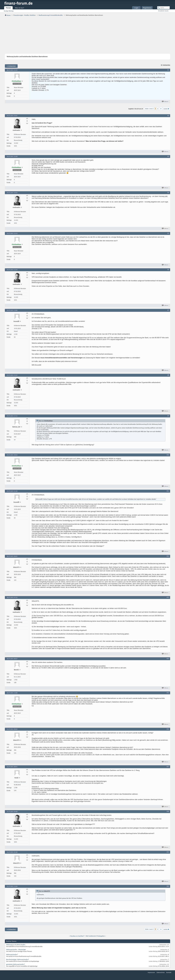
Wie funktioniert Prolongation (95, 936)
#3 (168, 156)
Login (136, 8)
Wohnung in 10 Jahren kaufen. (16, 945)
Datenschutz (161, 972)
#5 (168, 233)
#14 (168, 659)
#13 (168, 597)
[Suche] (163, 8)
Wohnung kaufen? (12, 954)
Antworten (11, 66)
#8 (168, 375)
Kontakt (169, 972)
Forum (8, 8)
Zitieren (165, 102)
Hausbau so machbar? (77, 936)
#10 (168, 455)
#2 (168, 116)
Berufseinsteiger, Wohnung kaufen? (18, 959)
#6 (168, 270)
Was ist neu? (20, 8)
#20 (168, 886)
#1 (168, 70)
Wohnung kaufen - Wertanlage (16, 949)
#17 (168, 767)
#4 (168, 193)
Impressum (151, 972)
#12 (168, 556)
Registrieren (147, 8)
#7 (168, 310)
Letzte (166, 109)
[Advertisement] (87, 35)
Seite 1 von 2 (149, 109)
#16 (168, 729)
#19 (168, 852)
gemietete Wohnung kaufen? (15, 964)
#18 (168, 811)
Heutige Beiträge (9, 11)
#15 (168, 693)
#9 (168, 416)
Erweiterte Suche (163, 11)
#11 (168, 491)
